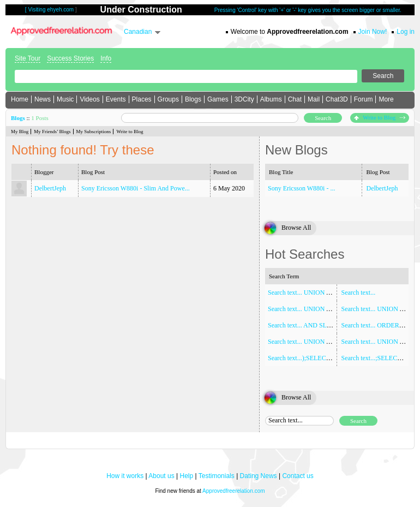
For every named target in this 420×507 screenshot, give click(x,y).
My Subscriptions (94, 132)
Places (142, 99)
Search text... (359, 293)
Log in (406, 32)
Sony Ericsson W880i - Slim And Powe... (136, 188)
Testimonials (217, 476)
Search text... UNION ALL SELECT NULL (325, 309)
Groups (168, 99)
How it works (125, 476)
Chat (295, 99)
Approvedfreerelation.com (234, 491)
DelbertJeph (50, 188)
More (386, 99)
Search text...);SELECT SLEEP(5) (313, 358)
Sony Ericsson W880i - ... (301, 188)
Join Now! (373, 32)
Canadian (138, 32)
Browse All (296, 228)
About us (161, 476)
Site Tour (28, 58)
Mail (314, 99)
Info (106, 58)
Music (65, 99)
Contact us (298, 476)
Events (116, 99)
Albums (271, 99)
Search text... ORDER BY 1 (378, 325)
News (43, 99)
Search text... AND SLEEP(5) (307, 325)
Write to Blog (380, 117)
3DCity (244, 99)
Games (218, 99)
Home (20, 99)
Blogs (193, 99)
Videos (89, 99)
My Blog (20, 132)
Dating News (259, 476)
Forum (364, 99)
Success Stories (70, 58)
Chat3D (337, 99)
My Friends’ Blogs (52, 132)
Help (187, 476)
